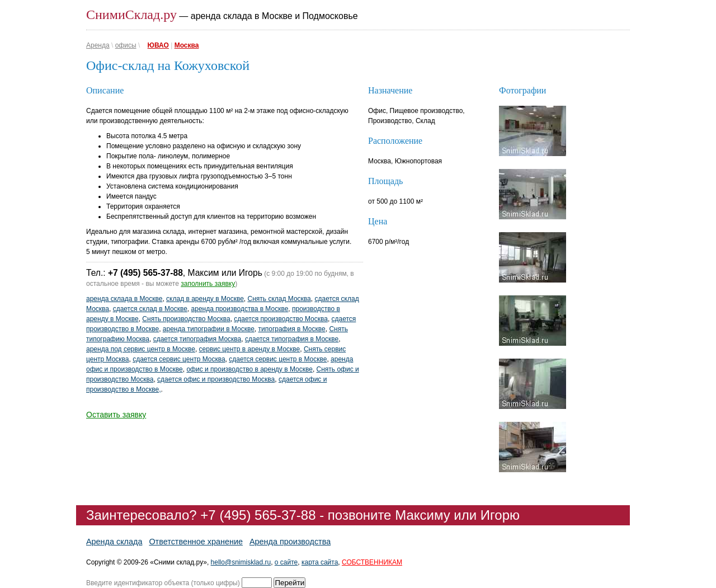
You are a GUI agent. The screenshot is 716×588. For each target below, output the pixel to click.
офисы (126, 45)
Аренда (98, 45)
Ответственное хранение (196, 542)
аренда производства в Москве (240, 309)
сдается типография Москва (197, 339)
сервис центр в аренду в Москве (250, 349)
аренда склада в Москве (124, 299)
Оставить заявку (116, 415)
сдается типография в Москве (292, 339)
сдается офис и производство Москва (216, 379)
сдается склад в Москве (150, 309)
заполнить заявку (208, 284)
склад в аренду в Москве (205, 299)
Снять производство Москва (186, 319)
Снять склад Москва (279, 299)
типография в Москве (292, 329)
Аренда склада (114, 542)
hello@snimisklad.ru (241, 562)
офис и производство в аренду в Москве (249, 369)
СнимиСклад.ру (131, 15)
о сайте (286, 562)
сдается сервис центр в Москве (278, 359)
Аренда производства (290, 542)
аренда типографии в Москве (209, 329)
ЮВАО (158, 45)
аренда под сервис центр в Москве (141, 349)
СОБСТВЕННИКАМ (372, 562)
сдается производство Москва (281, 319)
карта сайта (320, 562)
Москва (187, 45)
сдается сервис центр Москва (179, 359)
